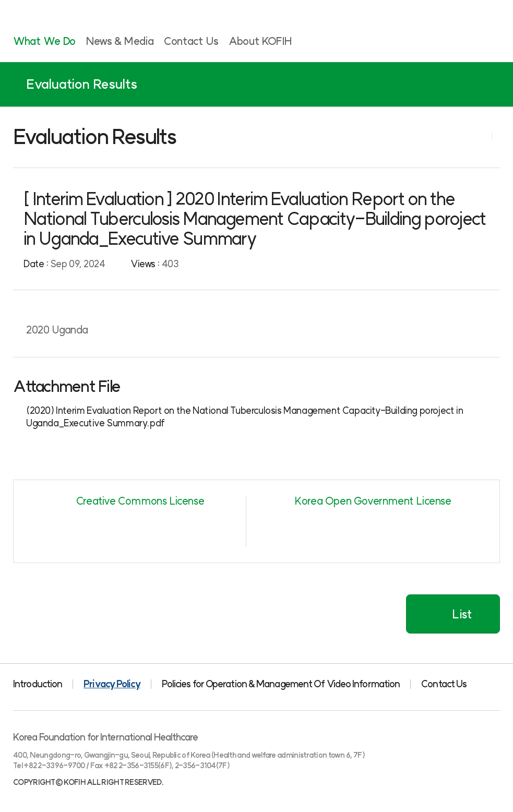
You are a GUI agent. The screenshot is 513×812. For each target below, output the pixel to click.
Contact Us (191, 41)
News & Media (120, 41)
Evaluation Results (82, 84)
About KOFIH (260, 41)
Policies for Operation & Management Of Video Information (281, 684)
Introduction (38, 684)
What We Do (44, 41)
